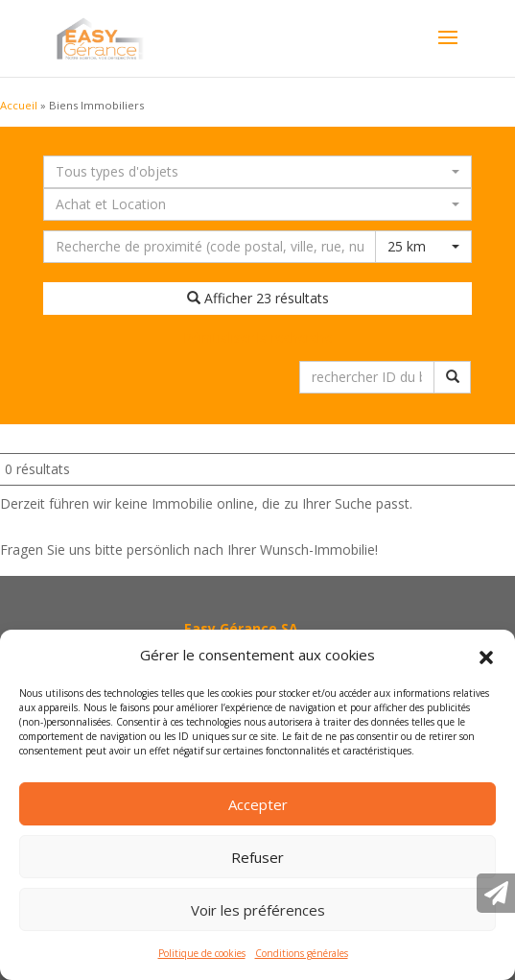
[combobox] (257, 172)
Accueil (19, 105)
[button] (486, 656)
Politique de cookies (202, 953)
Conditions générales (302, 953)
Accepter (258, 804)
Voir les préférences (258, 910)
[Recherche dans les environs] (210, 247)
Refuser (257, 857)
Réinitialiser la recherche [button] (258, 337)
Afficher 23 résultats (258, 298)
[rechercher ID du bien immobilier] (367, 377)
